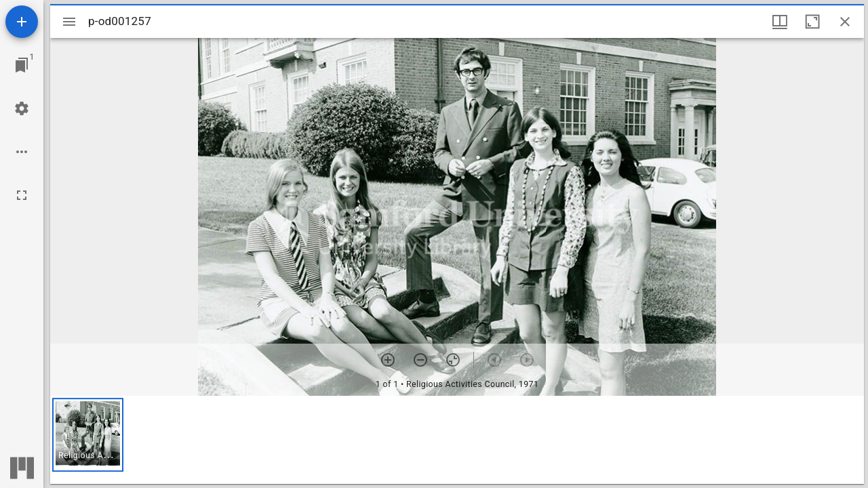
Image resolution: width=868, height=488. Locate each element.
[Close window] (845, 22)
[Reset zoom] (453, 360)
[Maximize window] (812, 22)
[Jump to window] (22, 65)
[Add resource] (22, 22)
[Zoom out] (420, 360)
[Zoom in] (388, 360)
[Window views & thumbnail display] (780, 22)
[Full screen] (22, 195)
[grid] (457, 440)
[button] (88, 435)
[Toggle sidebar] (69, 22)
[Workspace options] (22, 152)
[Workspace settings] (22, 108)
